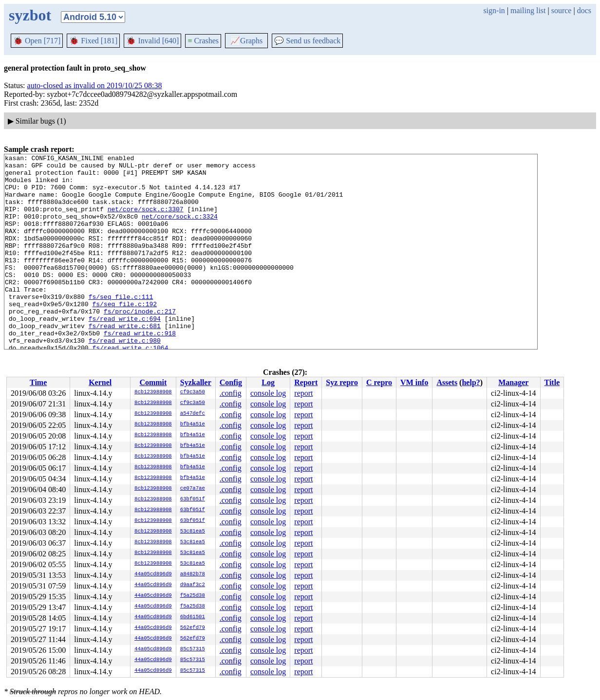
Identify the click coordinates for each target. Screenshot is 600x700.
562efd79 (193, 628)
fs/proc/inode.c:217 (140, 343)
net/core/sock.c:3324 (180, 229)
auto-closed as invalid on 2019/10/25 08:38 (95, 85)
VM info (414, 382)
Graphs (246, 41)
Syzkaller (196, 382)
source (562, 10)
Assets (447, 382)
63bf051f (193, 499)
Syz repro (342, 382)
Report (306, 382)
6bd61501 (193, 617)
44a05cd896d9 (153, 574)
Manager (513, 382)
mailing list (528, 10)
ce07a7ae (193, 489)
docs (584, 10)
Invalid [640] (152, 41)
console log (268, 393)
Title (552, 382)
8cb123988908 (153, 392)
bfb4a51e (193, 424)
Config (231, 382)
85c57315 (193, 649)
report (303, 393)
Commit (153, 382)
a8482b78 (193, 574)
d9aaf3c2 (193, 585)
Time (38, 382)
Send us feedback (307, 41)
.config (231, 393)
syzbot (30, 15)
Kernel (100, 382)
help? (471, 382)
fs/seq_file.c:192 (124, 334)
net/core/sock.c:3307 (146, 221)
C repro (379, 382)
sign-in (494, 10)
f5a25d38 (193, 596)
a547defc (193, 414)
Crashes (203, 41)
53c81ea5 (193, 532)
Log (268, 382)
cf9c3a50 (193, 392)
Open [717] (37, 41)
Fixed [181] (93, 41)
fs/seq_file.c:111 (121, 326)
